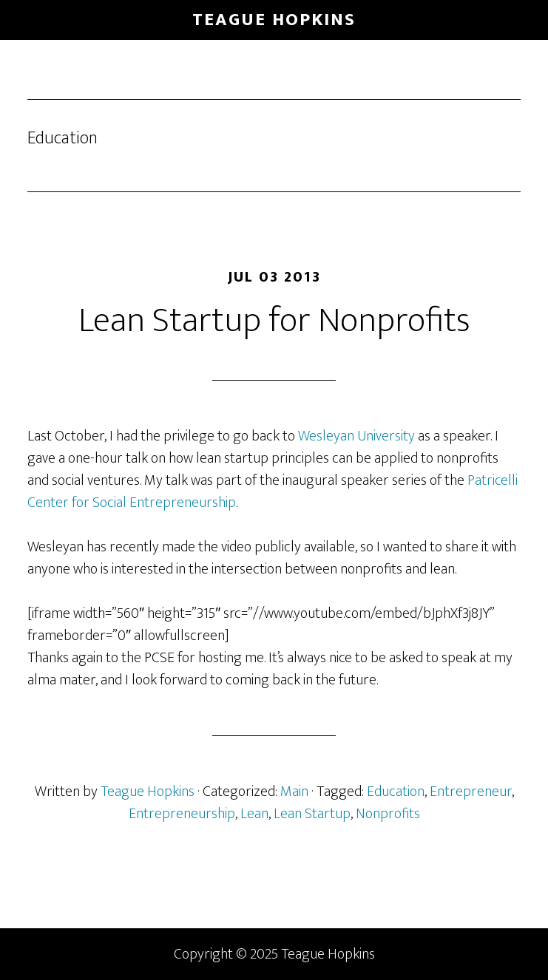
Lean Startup (312, 814)
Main (294, 792)
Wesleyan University (356, 436)
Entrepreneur (471, 792)
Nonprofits (388, 814)
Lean (254, 814)
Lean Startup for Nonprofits (274, 321)
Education (396, 792)
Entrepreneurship (182, 814)
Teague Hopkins (274, 20)
